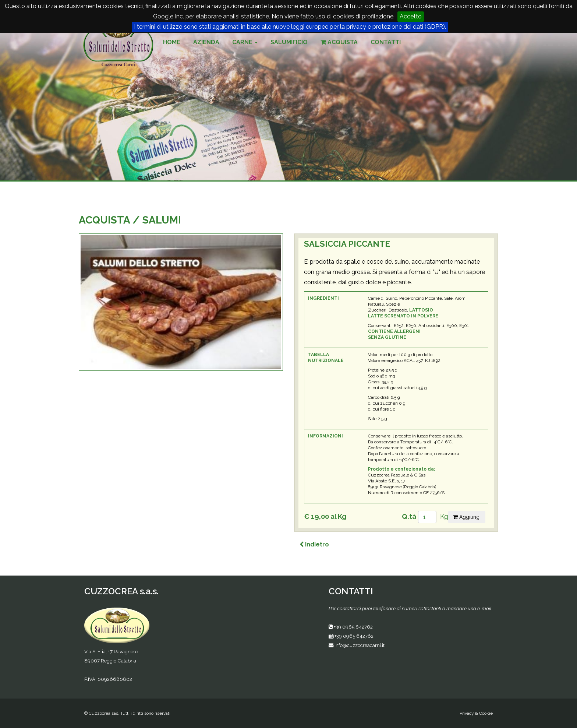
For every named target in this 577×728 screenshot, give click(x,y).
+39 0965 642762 (353, 627)
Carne (245, 42)
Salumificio (289, 42)
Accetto (411, 16)
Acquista (339, 42)
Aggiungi (467, 517)
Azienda (206, 42)
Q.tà (409, 516)
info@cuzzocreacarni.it (360, 645)
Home (172, 42)
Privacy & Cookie (476, 713)
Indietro (314, 544)
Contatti (386, 42)
